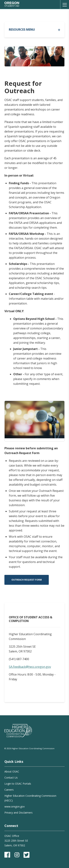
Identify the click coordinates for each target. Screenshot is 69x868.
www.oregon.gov (15, 806)
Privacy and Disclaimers (18, 813)
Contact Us (11, 778)
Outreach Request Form (27, 580)
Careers (9, 790)
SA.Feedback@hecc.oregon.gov (30, 667)
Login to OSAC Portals (18, 784)
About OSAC (12, 771)
